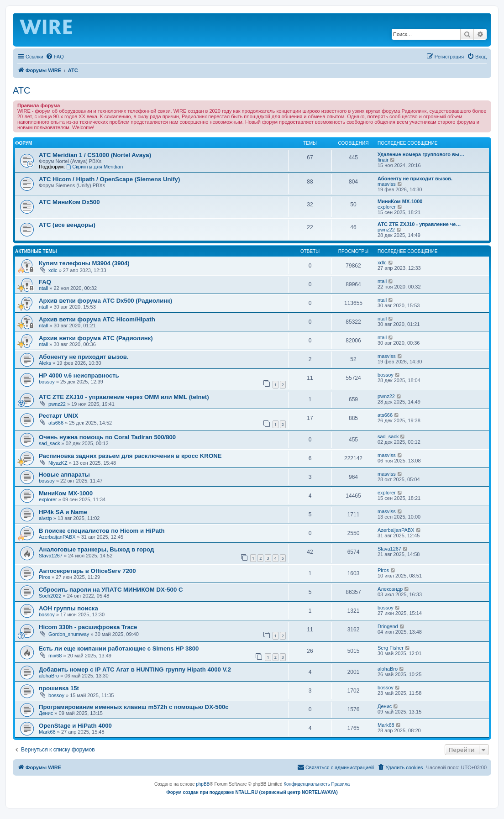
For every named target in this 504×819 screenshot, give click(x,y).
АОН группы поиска (68, 608)
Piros (45, 577)
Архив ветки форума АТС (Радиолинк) (96, 338)
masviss (387, 184)
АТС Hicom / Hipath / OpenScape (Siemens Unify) (109, 179)
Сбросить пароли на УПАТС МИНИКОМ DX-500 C (111, 590)
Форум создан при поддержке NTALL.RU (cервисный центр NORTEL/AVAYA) (252, 792)
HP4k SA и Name (63, 512)
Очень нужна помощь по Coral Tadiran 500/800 (107, 437)
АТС (21, 90)
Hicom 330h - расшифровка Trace (88, 627)
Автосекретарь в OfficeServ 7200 (87, 571)
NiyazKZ (58, 463)
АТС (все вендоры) (67, 225)
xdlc (53, 270)
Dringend (388, 626)
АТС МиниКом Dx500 (69, 202)
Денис (46, 713)
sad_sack (49, 443)
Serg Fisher (391, 648)
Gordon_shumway (69, 634)
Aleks (45, 363)
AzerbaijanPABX (57, 537)
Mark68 (47, 732)
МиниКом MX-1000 (400, 201)
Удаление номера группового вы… (421, 154)
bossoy (47, 382)
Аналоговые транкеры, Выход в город (96, 549)
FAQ (45, 282)
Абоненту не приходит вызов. (415, 178)
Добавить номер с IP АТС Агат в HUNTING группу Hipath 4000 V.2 (135, 669)
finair (383, 160)
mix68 (55, 656)
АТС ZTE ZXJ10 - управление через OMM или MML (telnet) (124, 397)
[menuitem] (55, 57)
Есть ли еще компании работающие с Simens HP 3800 (119, 648)
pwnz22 (386, 230)
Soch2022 (50, 596)
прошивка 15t (59, 688)
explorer (387, 207)
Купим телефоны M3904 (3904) (84, 263)
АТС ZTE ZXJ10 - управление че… (419, 224)
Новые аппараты (64, 475)
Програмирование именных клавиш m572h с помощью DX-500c (134, 707)
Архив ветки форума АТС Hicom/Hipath (97, 319)
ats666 (56, 423)
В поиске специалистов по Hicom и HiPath (102, 531)
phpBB (203, 784)
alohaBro (49, 676)
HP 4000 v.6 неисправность (79, 375)
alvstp (45, 518)
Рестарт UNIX (58, 416)
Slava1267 (51, 556)
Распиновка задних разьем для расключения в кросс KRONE (130, 456)
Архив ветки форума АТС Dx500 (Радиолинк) (105, 301)
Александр (390, 589)
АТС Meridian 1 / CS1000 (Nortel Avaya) (95, 155)
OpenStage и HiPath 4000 (75, 726)
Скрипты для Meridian (94, 167)
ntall (43, 288)
